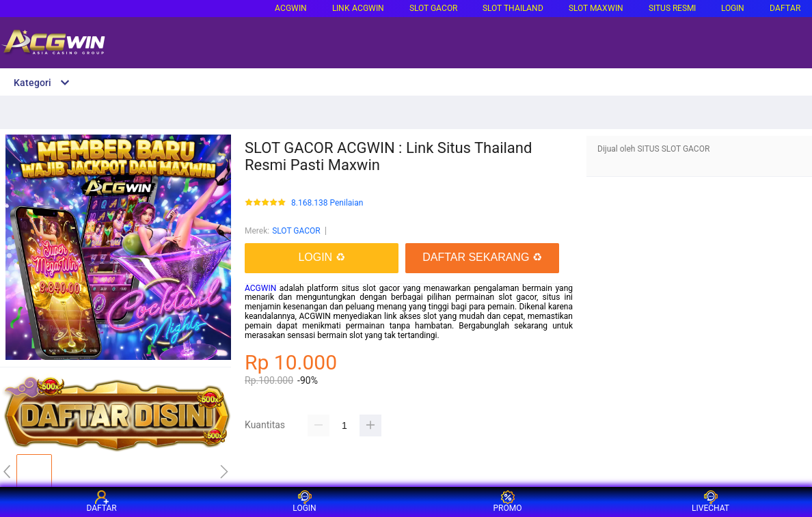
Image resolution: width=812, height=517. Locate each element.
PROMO (508, 502)
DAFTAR (785, 8)
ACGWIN (291, 8)
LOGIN (733, 8)
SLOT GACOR (296, 231)
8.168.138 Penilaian (327, 203)
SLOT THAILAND (513, 8)
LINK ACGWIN (358, 8)
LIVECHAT (710, 502)
